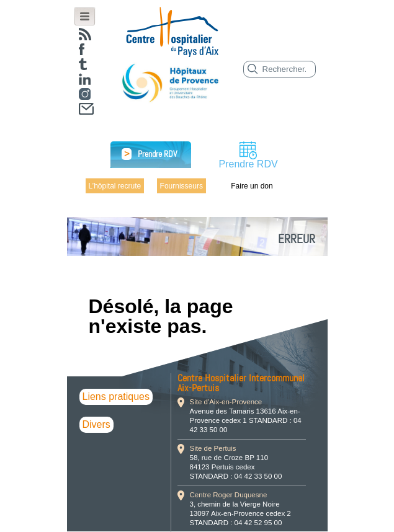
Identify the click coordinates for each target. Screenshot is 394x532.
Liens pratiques (116, 397)
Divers (96, 424)
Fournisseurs (181, 185)
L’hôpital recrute (115, 185)
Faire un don (252, 185)
